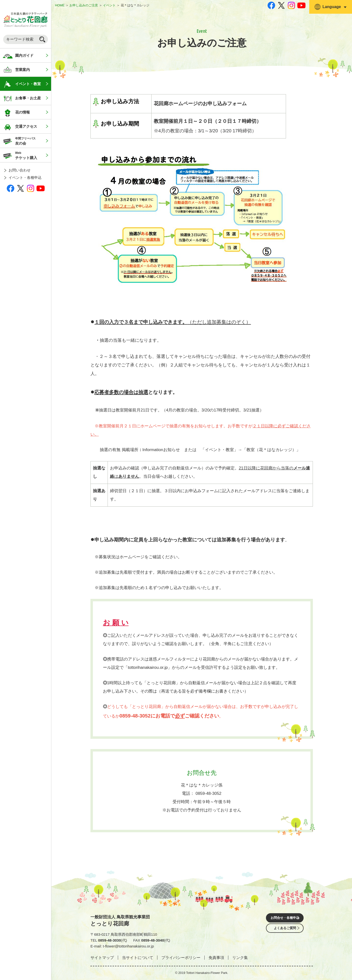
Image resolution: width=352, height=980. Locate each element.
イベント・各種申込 (25, 177)
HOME (60, 5)
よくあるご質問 (285, 932)
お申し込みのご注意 (84, 5)
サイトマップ (102, 958)
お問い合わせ (20, 170)
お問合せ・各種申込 (285, 918)
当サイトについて (138, 958)
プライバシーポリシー (181, 958)
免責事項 (216, 958)
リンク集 (240, 958)
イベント (109, 5)
